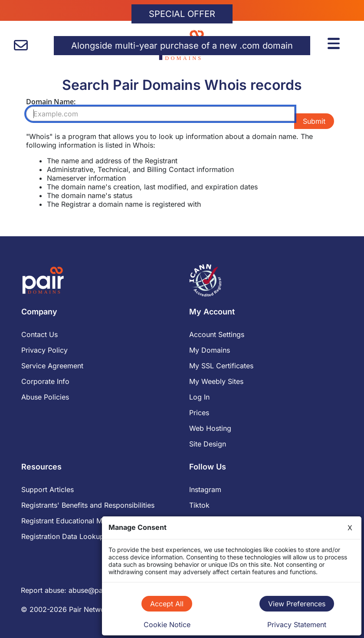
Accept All (167, 604)
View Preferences (297, 604)
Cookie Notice (167, 625)
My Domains (210, 350)
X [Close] (350, 528)
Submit (314, 121)
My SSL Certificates (221, 366)
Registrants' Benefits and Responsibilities (88, 505)
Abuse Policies (45, 397)
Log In (199, 397)
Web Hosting (210, 428)
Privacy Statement (297, 625)
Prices (199, 413)
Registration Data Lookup (63, 536)
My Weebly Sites (216, 381)
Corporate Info (45, 381)
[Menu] (335, 42)
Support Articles (48, 489)
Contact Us (39, 334)
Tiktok (199, 505)
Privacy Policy (44, 350)
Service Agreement (52, 366)
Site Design (208, 444)
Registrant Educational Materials (74, 521)
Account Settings (217, 334)
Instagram (205, 489)
